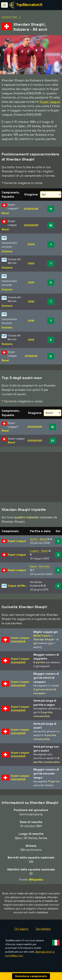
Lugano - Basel (39, 552)
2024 (31, 244)
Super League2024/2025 (20, 641)
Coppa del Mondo (19, 587)
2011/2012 (31, 356)
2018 (31, 302)
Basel (5, 213)
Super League (50, 102)
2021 (31, 282)
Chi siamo (21, 930)
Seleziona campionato (31, 976)
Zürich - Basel (38, 540)
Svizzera (7, 251)
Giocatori (10, 17)
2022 (31, 263)
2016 (31, 321)
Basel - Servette (40, 568)
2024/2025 (31, 225)
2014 (31, 340)
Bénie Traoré (42, 637)
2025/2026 (31, 209)
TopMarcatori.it (29, 5)
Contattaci (43, 930)
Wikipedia (36, 881)
